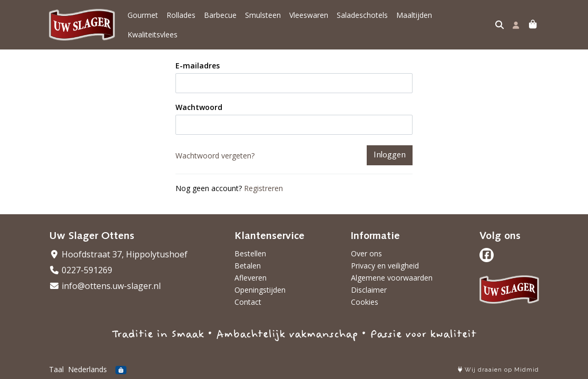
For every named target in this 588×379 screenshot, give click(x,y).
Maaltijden (414, 21)
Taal (56, 369)
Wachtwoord (199, 100)
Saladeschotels (362, 21)
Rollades (181, 21)
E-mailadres (198, 58)
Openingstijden (260, 290)
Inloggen (390, 148)
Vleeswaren (309, 21)
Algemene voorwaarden (392, 278)
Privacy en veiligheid (385, 266)
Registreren (263, 181)
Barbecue (220, 21)
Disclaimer (369, 290)
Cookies (365, 302)
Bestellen (250, 253)
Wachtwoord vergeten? (215, 148)
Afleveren (251, 278)
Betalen (248, 266)
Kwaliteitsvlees (465, 21)
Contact (248, 302)
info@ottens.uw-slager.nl (105, 286)
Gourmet (143, 21)
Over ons (366, 253)
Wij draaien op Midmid (498, 370)
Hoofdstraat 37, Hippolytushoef (118, 254)
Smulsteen (263, 21)
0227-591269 (81, 270)
